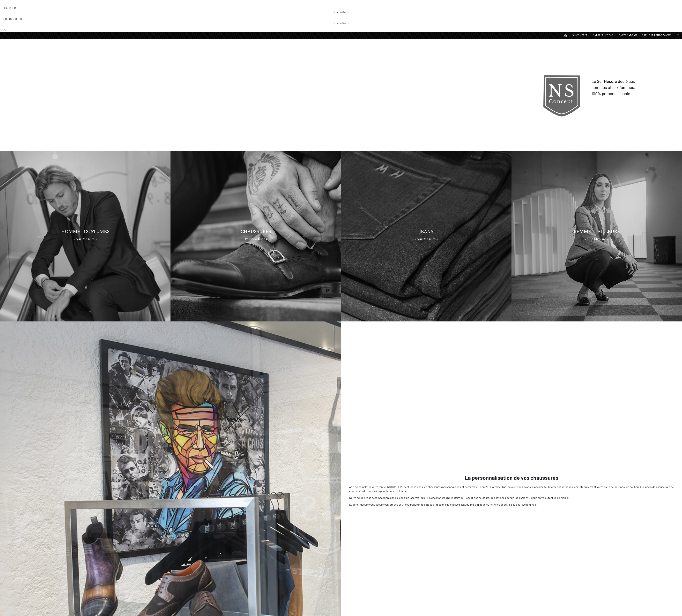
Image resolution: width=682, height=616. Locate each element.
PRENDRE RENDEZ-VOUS (657, 3)
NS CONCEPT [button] (580, 3)
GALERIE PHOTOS (603, 3)
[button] (678, 3)
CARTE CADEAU (628, 3)
